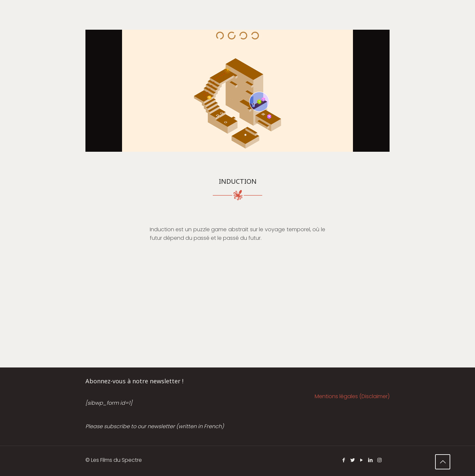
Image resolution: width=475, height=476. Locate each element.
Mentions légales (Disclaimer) (352, 396)
